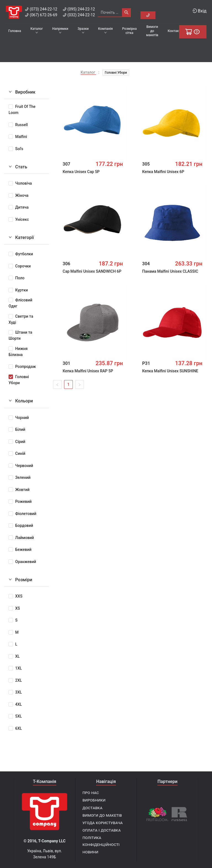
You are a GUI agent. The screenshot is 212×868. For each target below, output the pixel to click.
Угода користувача (103, 823)
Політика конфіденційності (101, 841)
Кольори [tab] (21, 400)
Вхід (199, 11)
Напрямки (60, 30)
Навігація (106, 781)
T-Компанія (45, 781)
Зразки (83, 30)
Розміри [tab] (20, 578)
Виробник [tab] (22, 91)
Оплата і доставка (102, 830)
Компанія (105, 30)
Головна (15, 31)
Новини (90, 852)
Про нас (91, 793)
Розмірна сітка (130, 31)
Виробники (94, 800)
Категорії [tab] (21, 236)
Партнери (167, 781)
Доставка (92, 808)
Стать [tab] (18, 165)
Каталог (37, 30)
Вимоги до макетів (152, 31)
